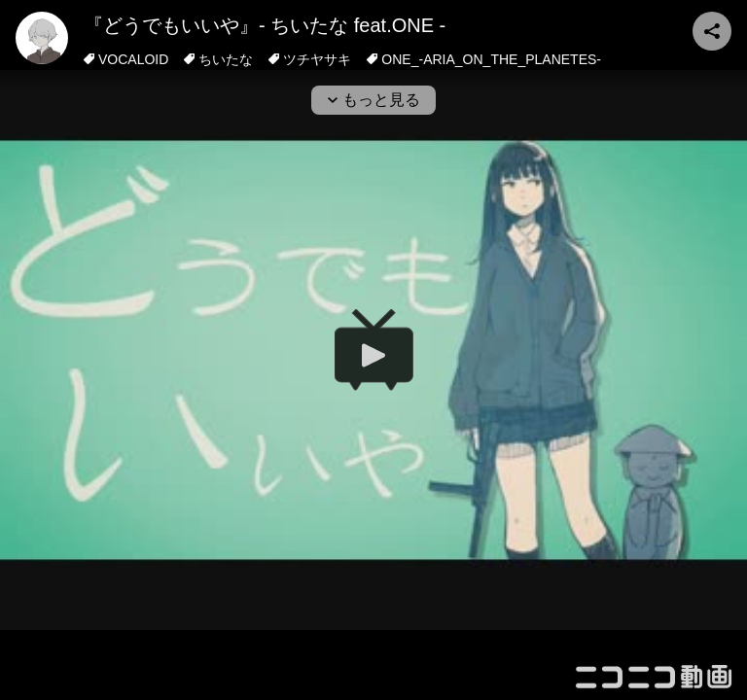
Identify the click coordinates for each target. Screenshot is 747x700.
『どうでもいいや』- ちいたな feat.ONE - (265, 25)
